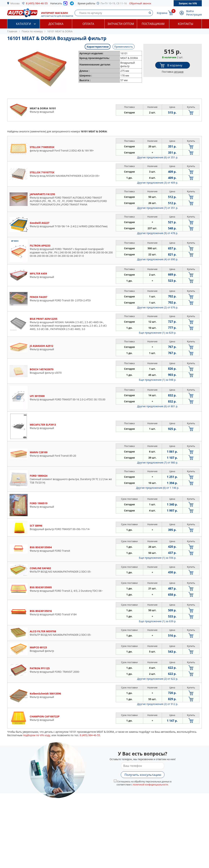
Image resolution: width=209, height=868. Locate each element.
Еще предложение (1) (158, 333)
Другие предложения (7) (158, 208)
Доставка (56, 24)
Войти (190, 11)
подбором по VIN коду (37, 735)
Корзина (162, 13)
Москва (15, 3)
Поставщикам (153, 24)
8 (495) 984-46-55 (37, 3)
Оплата (88, 24)
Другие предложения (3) (158, 183)
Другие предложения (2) (158, 307)
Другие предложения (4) (158, 259)
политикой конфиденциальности (150, 785)
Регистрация (194, 15)
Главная (12, 31)
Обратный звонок (140, 3)
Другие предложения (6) (158, 157)
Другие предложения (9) (158, 233)
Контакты (185, 24)
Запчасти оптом (121, 24)
